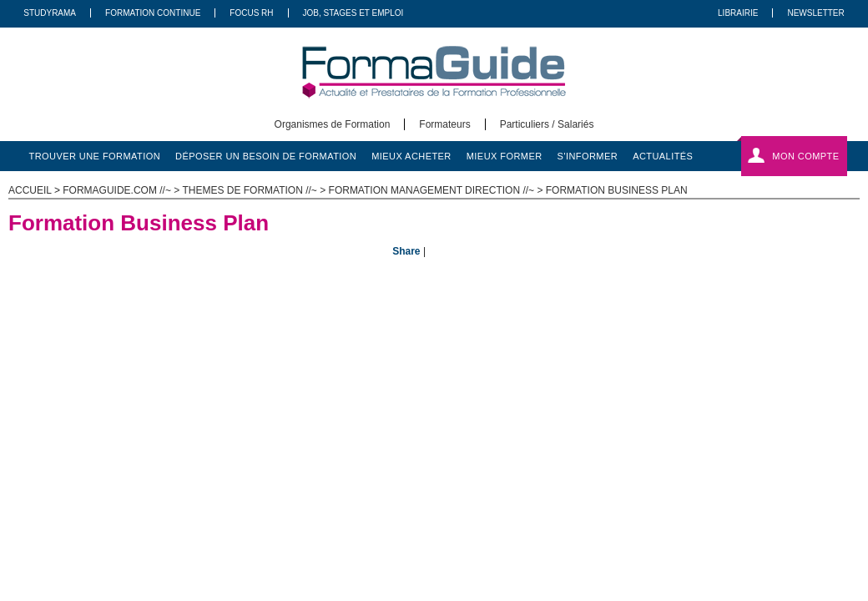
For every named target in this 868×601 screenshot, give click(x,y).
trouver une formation (95, 156)
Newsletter (815, 13)
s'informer (588, 156)
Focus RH (251, 13)
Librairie (738, 13)
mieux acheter (411, 156)
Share (406, 251)
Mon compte (805, 156)
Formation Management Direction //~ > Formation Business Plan (508, 190)
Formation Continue (153, 13)
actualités (663, 156)
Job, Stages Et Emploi (353, 13)
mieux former (505, 156)
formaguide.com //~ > (122, 190)
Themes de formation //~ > (255, 190)
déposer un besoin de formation (266, 156)
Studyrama (50, 13)
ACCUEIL (30, 190)
